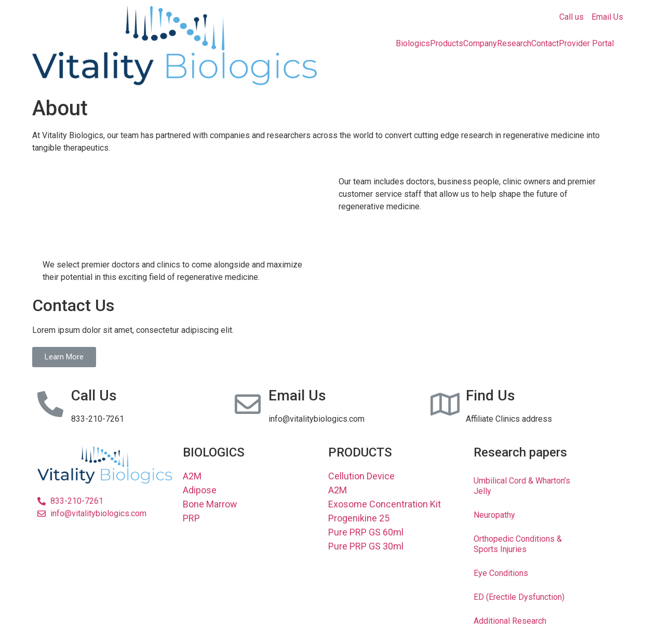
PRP (191, 518)
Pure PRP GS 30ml (366, 546)
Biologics (413, 44)
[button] (64, 357)
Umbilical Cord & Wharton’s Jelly (522, 486)
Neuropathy (494, 515)
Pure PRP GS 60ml (366, 532)
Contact (545, 44)
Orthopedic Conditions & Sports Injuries (518, 544)
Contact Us (73, 305)
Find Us (490, 395)
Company (480, 44)
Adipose (200, 490)
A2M (192, 476)
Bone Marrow (210, 504)
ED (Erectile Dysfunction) (519, 597)
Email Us (607, 17)
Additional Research (510, 621)
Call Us (94, 395)
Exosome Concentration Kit (385, 504)
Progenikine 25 (359, 518)
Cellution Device (361, 476)
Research (514, 44)
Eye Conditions (501, 573)
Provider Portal (586, 44)
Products (447, 44)
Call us (571, 17)
